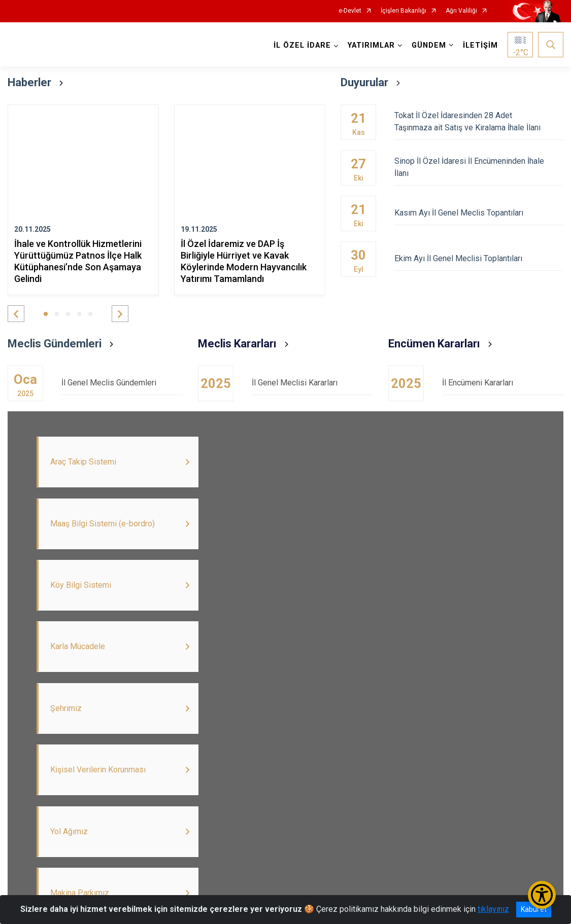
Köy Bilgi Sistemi (491, 859)
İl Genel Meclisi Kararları (312, 383)
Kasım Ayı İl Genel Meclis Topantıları (479, 213)
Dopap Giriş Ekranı (404, 859)
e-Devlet (350, 11)
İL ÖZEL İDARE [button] (302, 45)
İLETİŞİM (480, 45)
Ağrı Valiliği (461, 11)
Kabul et (534, 909)
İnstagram (329, 859)
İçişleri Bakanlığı (404, 11)
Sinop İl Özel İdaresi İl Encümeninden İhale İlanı (479, 167)
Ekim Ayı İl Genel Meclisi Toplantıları (479, 258)
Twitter (65, 859)
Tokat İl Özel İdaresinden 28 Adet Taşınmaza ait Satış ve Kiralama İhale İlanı (479, 121)
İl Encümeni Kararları (503, 383)
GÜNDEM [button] (429, 45)
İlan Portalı (177, 859)
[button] (16, 314)
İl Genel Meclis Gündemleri (122, 383)
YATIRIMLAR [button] (371, 45)
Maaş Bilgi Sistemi (254, 859)
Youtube (118, 859)
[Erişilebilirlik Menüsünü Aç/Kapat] (542, 895)
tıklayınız (493, 909)
